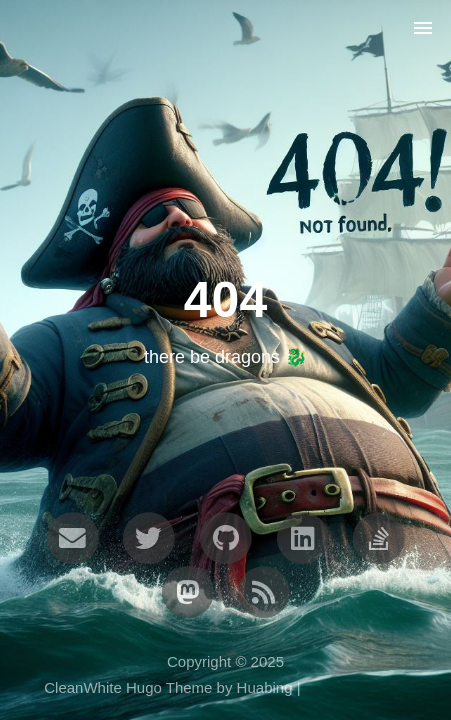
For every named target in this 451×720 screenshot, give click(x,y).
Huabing (265, 687)
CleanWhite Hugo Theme (128, 687)
